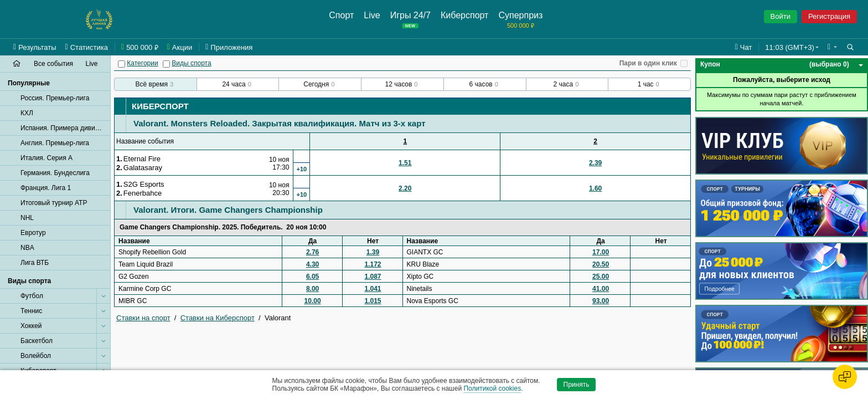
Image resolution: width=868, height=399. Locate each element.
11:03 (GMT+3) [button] (790, 47)
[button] (832, 47)
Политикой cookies (492, 388)
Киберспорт (160, 106)
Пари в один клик (648, 63)
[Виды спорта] (166, 64)
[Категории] (122, 64)
